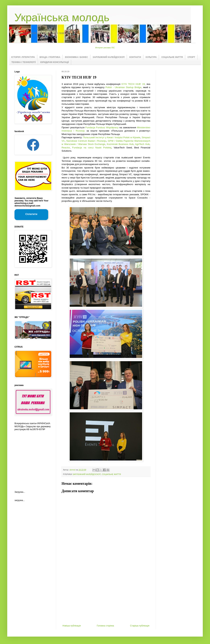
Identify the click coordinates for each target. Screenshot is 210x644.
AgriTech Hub (142, 144)
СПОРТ (191, 57)
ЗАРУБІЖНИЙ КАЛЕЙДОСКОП (109, 57)
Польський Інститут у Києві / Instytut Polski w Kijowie (112, 137)
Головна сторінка (105, 626)
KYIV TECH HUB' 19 (133, 84)
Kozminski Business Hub (120, 144)
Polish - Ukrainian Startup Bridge (124, 87)
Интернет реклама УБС (105, 48)
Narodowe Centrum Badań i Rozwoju (86, 141)
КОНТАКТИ (135, 57)
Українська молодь (62, 17)
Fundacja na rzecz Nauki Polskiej (92, 148)
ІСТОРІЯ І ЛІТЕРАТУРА (23, 57)
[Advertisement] (106, 597)
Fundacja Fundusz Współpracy (102, 127)
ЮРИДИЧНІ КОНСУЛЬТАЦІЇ (55, 62)
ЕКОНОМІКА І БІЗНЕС (76, 57)
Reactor (66, 148)
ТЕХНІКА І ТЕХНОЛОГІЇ (24, 62)
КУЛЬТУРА (151, 57)
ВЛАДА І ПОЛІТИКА (50, 57)
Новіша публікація (72, 626)
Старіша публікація (140, 626)
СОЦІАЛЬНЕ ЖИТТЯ (172, 57)
